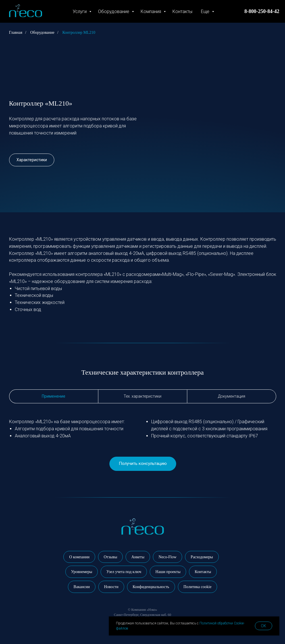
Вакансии (82, 587)
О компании (79, 557)
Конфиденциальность (151, 587)
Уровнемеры (82, 572)
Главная (16, 32)
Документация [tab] (232, 396)
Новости (111, 587)
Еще (206, 11)
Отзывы (110, 557)
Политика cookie (198, 587)
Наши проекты (168, 572)
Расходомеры (202, 557)
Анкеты (138, 557)
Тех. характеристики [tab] (142, 396)
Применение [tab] (54, 396)
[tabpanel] (142, 436)
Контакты (182, 11)
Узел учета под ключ (124, 572)
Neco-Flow (168, 557)
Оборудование (114, 11)
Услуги (80, 11)
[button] (143, 464)
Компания (151, 11)
